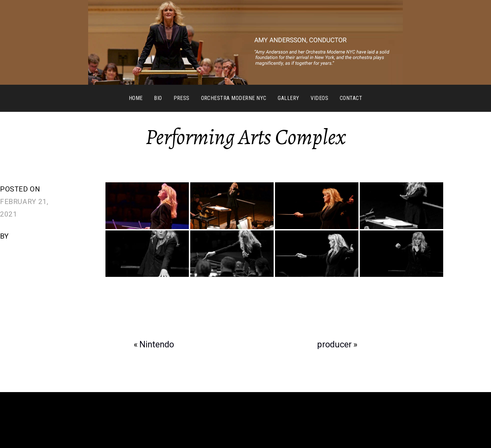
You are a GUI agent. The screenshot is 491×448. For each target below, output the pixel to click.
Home (136, 98)
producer (334, 344)
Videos (319, 98)
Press (182, 98)
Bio (158, 98)
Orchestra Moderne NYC (234, 98)
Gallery (288, 98)
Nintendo (157, 344)
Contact (351, 98)
